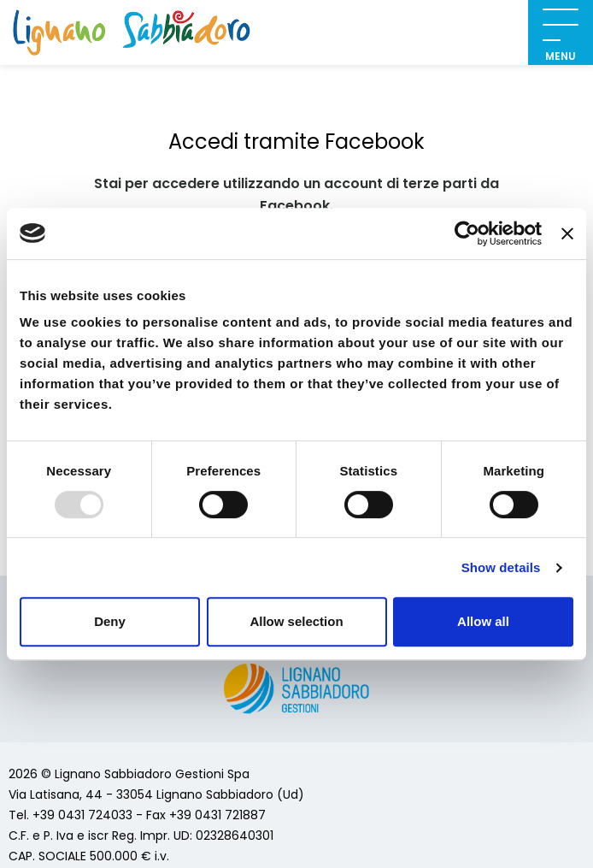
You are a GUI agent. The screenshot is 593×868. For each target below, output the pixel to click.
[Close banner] (567, 233)
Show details (501, 567)
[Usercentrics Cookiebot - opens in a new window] (467, 233)
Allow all (483, 621)
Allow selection (296, 621)
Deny (110, 621)
